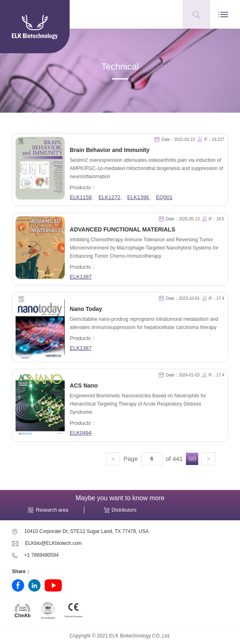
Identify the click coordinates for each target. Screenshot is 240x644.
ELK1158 (81, 197)
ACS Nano (84, 385)
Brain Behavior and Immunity (109, 150)
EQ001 (164, 197)
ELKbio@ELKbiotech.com (53, 543)
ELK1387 (81, 277)
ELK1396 (138, 197)
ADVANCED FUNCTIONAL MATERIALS (122, 229)
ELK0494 (81, 433)
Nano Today (86, 309)
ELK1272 (109, 197)
